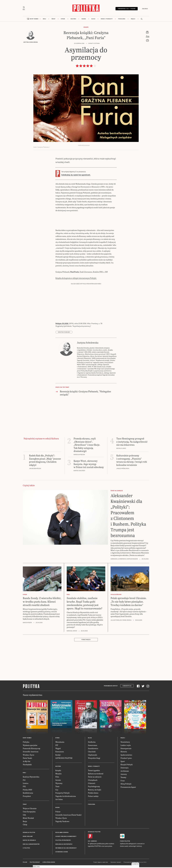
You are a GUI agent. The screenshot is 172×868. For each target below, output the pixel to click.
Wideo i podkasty (107, 20)
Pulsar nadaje (93, 797)
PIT (57, 746)
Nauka (84, 20)
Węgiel (58, 749)
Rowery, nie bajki (95, 791)
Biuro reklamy (28, 838)
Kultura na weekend (96, 775)
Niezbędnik (27, 766)
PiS (24, 781)
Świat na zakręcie (95, 778)
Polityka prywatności (63, 841)
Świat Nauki (27, 759)
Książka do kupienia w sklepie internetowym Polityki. (76, 279)
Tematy (123, 778)
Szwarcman (93, 746)
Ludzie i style (126, 746)
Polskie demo (93, 794)
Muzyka (58, 775)
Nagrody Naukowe (62, 822)
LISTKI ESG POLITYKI (64, 759)
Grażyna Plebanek (64, 333)
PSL (24, 788)
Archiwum (125, 772)
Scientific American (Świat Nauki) (68, 816)
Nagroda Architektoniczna (66, 797)
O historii (92, 784)
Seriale (58, 781)
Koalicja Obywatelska (31, 778)
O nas (123, 782)
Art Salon (59, 800)
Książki (86, 28)
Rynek (63, 20)
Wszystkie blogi (94, 759)
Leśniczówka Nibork (49, 863)
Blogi (93, 20)
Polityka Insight (35, 863)
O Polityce (26, 849)
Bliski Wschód (28, 819)
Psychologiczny (94, 788)
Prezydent (27, 797)
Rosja (25, 822)
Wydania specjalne (30, 746)
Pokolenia (122, 20)
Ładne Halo (105, 863)
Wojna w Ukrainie (30, 809)
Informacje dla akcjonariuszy (66, 849)
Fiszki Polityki (125, 842)
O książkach (93, 781)
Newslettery (125, 743)
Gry (57, 791)
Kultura (73, 20)
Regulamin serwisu (62, 834)
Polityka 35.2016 (62, 325)
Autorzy (124, 775)
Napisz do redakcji (29, 841)
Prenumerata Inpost (111, 687)
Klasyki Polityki (127, 766)
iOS (89, 842)
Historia (124, 753)
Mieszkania (60, 743)
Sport (123, 762)
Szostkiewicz (93, 749)
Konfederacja (28, 794)
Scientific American (31, 753)
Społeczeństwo (126, 756)
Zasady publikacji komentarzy (66, 838)
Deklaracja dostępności (64, 845)
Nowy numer (34, 20)
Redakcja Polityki (29, 834)
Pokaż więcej (86, 641)
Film (57, 778)
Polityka (26, 743)
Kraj (44, 20)
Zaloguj (144, 9)
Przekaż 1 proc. (126, 759)
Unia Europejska (29, 813)
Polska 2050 (27, 791)
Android (94, 842)
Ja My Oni (27, 762)
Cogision (100, 863)
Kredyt (58, 756)
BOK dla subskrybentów (31, 845)
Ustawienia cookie (62, 853)
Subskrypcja (127, 687)
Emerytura (60, 753)
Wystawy (59, 784)
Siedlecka (92, 743)
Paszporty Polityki (63, 794)
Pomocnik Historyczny (32, 749)
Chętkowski (93, 756)
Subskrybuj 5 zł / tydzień (126, 9)
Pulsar (58, 813)
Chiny (25, 826)
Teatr (57, 788)
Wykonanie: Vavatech (116, 863)
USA (24, 816)
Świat (53, 20)
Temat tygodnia (94, 771)
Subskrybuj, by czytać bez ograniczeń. (76, 176)
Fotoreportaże (126, 749)
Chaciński (92, 753)
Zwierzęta (125, 769)
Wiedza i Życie (29, 756)
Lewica (26, 784)
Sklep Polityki (126, 785)
